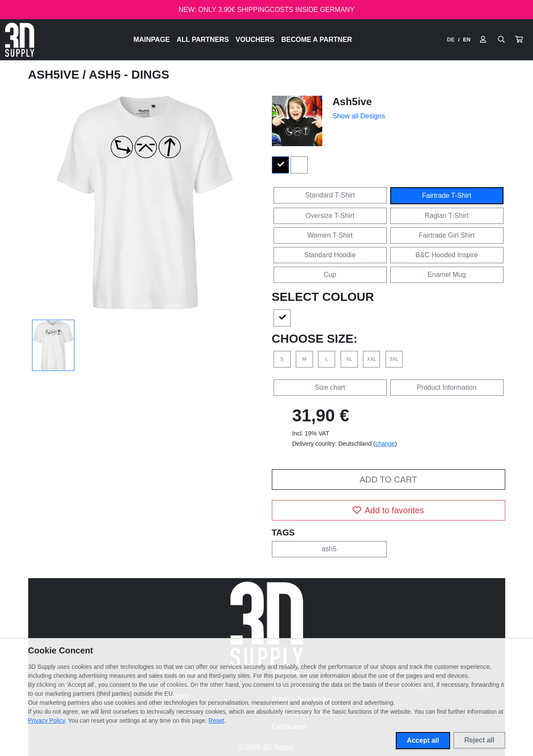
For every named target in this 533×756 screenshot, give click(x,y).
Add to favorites (388, 510)
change (385, 444)
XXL (372, 359)
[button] (519, 40)
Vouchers (255, 40)
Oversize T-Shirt (330, 216)
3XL (394, 359)
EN (467, 40)
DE (451, 40)
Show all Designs (359, 116)
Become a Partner (317, 40)
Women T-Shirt (330, 235)
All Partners (203, 40)
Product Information (447, 387)
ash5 (329, 549)
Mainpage (152, 40)
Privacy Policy (47, 721)
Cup (330, 275)
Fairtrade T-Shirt (446, 196)
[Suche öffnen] (501, 40)
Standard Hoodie (330, 255)
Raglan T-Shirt (447, 216)
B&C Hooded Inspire (447, 255)
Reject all (479, 740)
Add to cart (388, 479)
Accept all (423, 740)
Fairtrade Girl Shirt (447, 235)
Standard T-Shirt (330, 195)
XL (349, 359)
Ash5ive (56, 75)
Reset (216, 721)
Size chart (330, 387)
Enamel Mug (447, 275)
